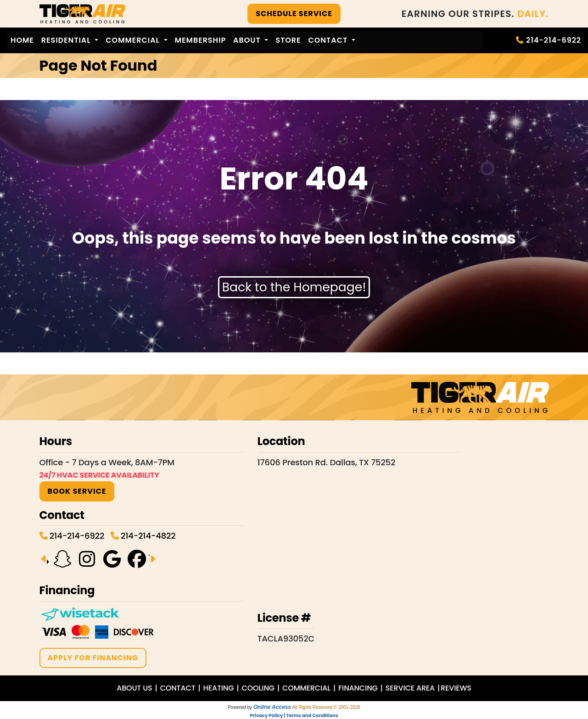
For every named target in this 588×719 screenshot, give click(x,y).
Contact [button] (329, 40)
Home (22, 40)
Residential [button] (67, 40)
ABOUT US (134, 688)
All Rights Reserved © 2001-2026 (326, 707)
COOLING (258, 688)
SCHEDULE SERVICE (294, 14)
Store (288, 40)
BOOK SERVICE (77, 491)
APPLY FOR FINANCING (93, 658)
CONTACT (178, 688)
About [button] (248, 40)
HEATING (219, 688)
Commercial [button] (134, 40)
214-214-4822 (148, 536)
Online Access (272, 707)
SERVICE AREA (410, 688)
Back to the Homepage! (294, 287)
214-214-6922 (554, 40)
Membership (200, 40)
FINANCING (358, 688)
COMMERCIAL (306, 688)
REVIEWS (456, 688)
